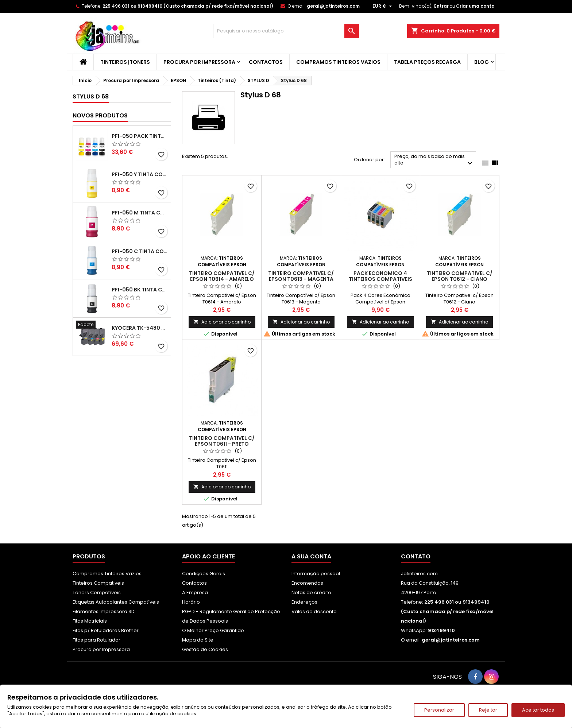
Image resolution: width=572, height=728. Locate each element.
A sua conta (311, 556)
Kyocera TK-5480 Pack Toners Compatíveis (140, 328)
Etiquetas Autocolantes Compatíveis (116, 602)
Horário (191, 602)
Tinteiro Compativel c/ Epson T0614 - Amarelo (222, 276)
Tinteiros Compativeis (98, 583)
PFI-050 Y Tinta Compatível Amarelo (140, 174)
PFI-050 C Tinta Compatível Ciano (140, 251)
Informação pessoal (316, 574)
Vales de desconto (314, 611)
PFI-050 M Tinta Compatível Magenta (140, 213)
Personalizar (439, 710)
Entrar (441, 6)
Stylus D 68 (91, 96)
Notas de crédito (311, 593)
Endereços (304, 602)
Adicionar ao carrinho (222, 322)
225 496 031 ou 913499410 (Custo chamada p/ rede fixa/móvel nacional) (188, 6)
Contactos (266, 62)
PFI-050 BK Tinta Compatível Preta (140, 290)
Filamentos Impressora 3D (104, 611)
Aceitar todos (538, 710)
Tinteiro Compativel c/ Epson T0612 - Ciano (460, 276)
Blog (482, 62)
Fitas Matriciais (90, 621)
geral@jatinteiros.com (333, 6)
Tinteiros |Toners (125, 62)
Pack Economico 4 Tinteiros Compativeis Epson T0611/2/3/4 (380, 279)
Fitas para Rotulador (96, 640)
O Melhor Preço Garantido (213, 630)
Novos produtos (100, 115)
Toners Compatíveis (97, 593)
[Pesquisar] (286, 31)
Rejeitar (488, 710)
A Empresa (195, 593)
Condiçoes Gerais (204, 574)
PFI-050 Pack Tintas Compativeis (140, 136)
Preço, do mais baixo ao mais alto (434, 160)
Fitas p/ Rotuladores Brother (106, 630)
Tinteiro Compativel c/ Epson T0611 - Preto (222, 441)
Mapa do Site (198, 640)
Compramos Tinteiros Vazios (338, 62)
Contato (416, 556)
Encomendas (307, 583)
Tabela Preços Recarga (427, 62)
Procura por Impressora (199, 62)
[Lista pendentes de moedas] (383, 6)
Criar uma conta (475, 6)
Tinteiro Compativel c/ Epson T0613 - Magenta (301, 276)
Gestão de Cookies (205, 649)
